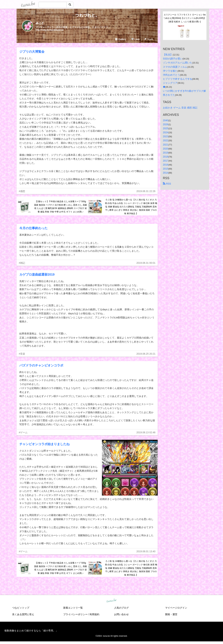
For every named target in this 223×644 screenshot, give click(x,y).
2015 (166, 169)
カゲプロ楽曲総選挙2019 (37, 275)
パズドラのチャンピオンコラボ (41, 365)
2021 (166, 145)
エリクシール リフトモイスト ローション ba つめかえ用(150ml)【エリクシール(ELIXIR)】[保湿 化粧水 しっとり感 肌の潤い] (185, 18)
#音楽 (22, 354)
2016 (166, 165)
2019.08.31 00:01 (146, 263)
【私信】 (168, 55)
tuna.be (111, 601)
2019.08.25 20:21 (146, 354)
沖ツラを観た (170, 71)
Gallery (121, 39)
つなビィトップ (21, 608)
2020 (166, 149)
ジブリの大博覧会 (32, 52)
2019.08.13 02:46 (146, 432)
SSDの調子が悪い (173, 59)
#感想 (22, 191)
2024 (166, 132)
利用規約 (94, 614)
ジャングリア (170, 83)
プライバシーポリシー (75, 614)
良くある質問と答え (23, 614)
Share (149, 39)
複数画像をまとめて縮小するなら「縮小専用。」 (31, 631)
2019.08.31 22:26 (146, 191)
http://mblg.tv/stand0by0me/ (50, 30)
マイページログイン (176, 608)
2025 (166, 128)
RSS (167, 184)
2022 (166, 140)
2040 (166, 120)
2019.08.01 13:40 (146, 551)
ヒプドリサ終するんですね (178, 79)
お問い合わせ (121, 614)
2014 (166, 173)
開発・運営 (171, 614)
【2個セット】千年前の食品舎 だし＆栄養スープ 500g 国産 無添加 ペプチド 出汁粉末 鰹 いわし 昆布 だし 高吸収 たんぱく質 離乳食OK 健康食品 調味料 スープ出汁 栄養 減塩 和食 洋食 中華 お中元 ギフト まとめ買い (61, 207)
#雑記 (22, 263)
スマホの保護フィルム (175, 67)
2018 (166, 157)
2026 (166, 124)
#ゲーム (23, 432)
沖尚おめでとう (171, 75)
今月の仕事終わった (33, 228)
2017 (166, 161)
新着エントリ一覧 (73, 608)
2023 (166, 136)
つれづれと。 (87, 15)
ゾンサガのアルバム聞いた (178, 63)
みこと (40, 23)
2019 (166, 153)
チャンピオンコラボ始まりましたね (44, 444)
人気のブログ (121, 608)
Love (135, 39)
